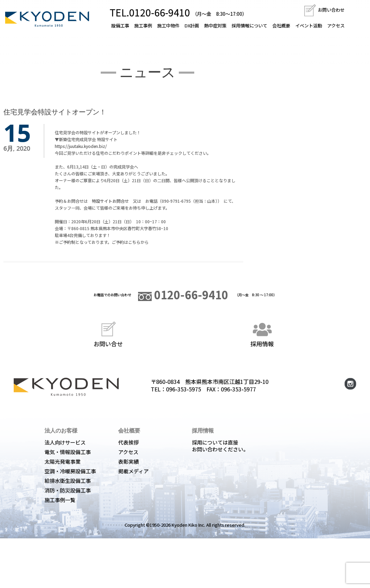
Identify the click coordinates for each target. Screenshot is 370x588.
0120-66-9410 (183, 295)
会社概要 (281, 26)
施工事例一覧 (60, 500)
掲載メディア (133, 471)
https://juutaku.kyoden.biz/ (81, 146)
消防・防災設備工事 (68, 490)
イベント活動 (309, 26)
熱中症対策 (215, 26)
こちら (134, 242)
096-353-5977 (238, 389)
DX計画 (192, 26)
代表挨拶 (128, 442)
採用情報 (262, 333)
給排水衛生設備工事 (68, 481)
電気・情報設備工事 (68, 452)
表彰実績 (128, 461)
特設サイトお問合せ (110, 201)
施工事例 (143, 26)
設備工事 (120, 26)
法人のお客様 (61, 430)
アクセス (336, 26)
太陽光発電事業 (63, 461)
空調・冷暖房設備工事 (70, 471)
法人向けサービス (65, 442)
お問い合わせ (324, 10)
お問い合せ (108, 333)
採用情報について (249, 26)
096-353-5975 (184, 389)
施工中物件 (168, 26)
